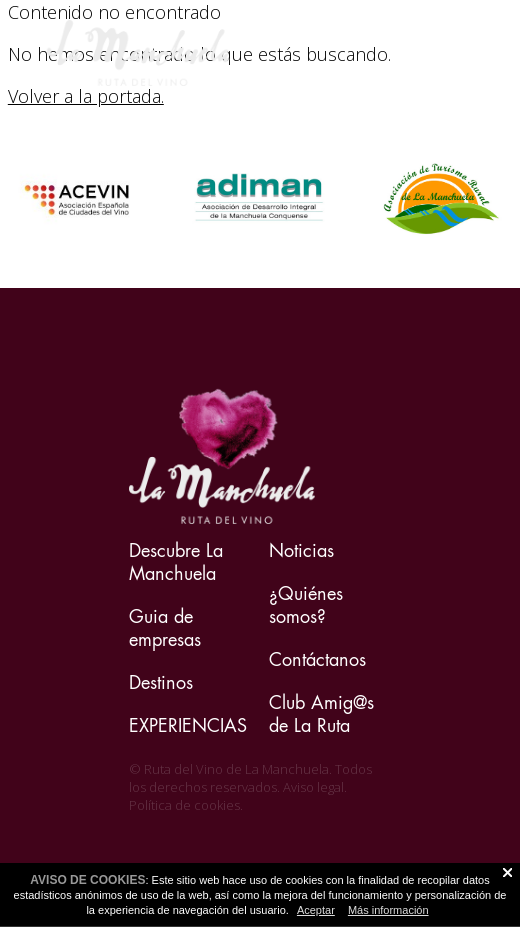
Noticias (301, 550)
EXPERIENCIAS (188, 725)
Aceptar (316, 910)
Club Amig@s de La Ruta (321, 714)
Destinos (161, 682)
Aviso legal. (315, 787)
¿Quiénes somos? (306, 605)
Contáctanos (317, 659)
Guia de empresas (165, 628)
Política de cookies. (186, 805)
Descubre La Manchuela (176, 562)
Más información (388, 910)
